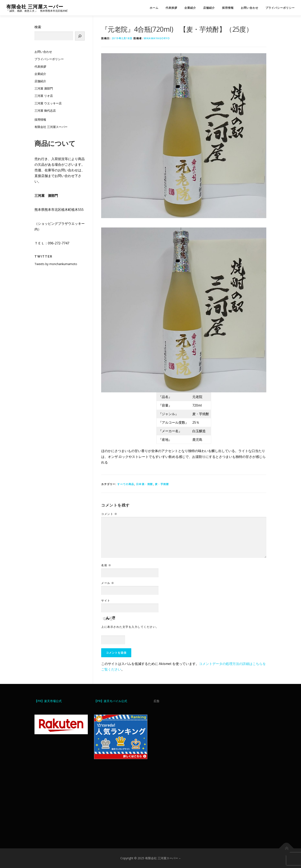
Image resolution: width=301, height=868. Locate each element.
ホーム (154, 8)
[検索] (80, 36)
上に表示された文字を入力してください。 (130, 627)
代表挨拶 (171, 8)
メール (108, 583)
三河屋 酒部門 (44, 88)
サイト (106, 600)
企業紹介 (190, 8)
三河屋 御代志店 (45, 111)
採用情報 (228, 8)
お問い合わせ (250, 8)
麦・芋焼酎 (162, 484)
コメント (109, 514)
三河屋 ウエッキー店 (48, 103)
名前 (106, 565)
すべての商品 (126, 484)
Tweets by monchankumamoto (56, 264)
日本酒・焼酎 (145, 484)
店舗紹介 (209, 8)
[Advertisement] (180, 772)
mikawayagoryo (157, 38)
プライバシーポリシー (280, 8)
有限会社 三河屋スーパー (35, 6)
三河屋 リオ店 (44, 96)
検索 (38, 27)
